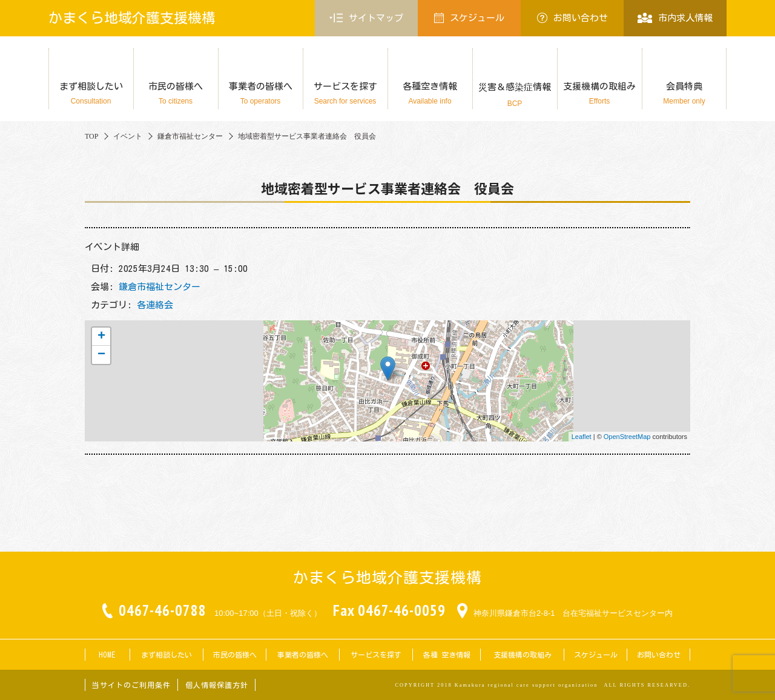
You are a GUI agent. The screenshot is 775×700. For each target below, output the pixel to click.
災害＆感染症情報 (515, 95)
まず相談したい (91, 94)
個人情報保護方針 (217, 685)
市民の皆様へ (176, 94)
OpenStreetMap (627, 437)
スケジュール (469, 18)
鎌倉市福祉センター (160, 287)
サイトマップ (366, 18)
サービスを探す (345, 94)
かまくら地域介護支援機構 (132, 18)
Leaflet (582, 437)
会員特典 (684, 94)
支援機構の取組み (599, 94)
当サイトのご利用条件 (131, 685)
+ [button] (101, 337)
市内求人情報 (675, 18)
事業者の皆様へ (260, 94)
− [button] (101, 355)
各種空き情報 (430, 94)
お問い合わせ (572, 18)
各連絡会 (155, 305)
